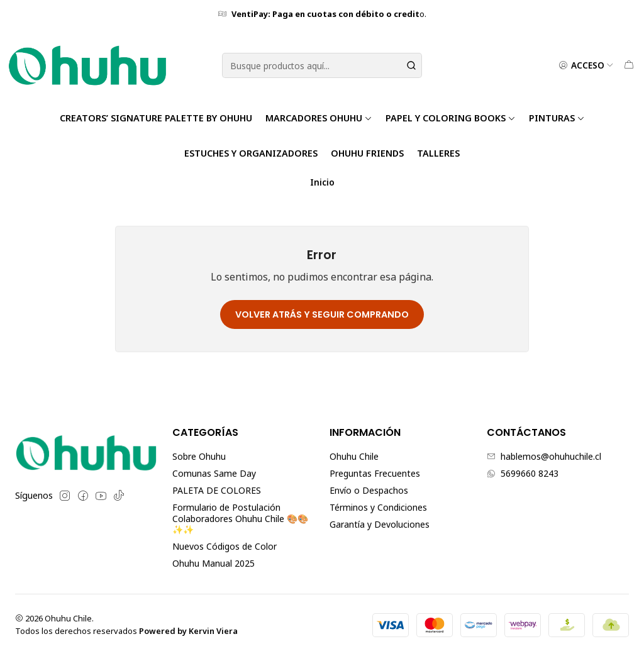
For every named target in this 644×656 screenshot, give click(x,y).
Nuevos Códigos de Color (225, 546)
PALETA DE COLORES (217, 490)
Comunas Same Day (214, 473)
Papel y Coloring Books (451, 118)
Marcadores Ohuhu (319, 118)
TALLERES (438, 153)
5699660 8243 (523, 473)
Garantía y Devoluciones (380, 524)
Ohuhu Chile (354, 456)
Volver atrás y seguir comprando (322, 314)
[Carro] (629, 65)
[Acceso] (586, 65)
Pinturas (557, 118)
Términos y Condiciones (378, 507)
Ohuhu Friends (367, 153)
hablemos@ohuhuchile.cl (544, 456)
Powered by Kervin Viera (188, 631)
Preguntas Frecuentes (375, 473)
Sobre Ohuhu (199, 456)
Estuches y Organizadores (251, 153)
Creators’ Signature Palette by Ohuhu (156, 118)
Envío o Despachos (369, 490)
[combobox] (322, 65)
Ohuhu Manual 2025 (214, 563)
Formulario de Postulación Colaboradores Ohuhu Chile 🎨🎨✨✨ (240, 518)
